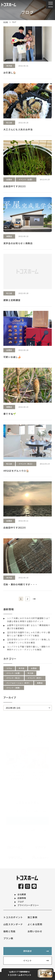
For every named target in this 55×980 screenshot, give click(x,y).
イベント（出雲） (14, 673)
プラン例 (8, 938)
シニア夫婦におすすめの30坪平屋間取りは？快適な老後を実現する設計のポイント (29, 620)
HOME (6, 22)
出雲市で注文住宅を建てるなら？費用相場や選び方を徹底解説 (29, 627)
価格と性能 (9, 931)
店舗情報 (22, 898)
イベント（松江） (14, 678)
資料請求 (27, 951)
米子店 (21, 668)
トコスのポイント (13, 917)
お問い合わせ (35, 931)
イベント (27, 961)
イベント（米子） (35, 678)
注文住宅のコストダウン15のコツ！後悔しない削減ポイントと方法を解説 (29, 641)
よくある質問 (35, 924)
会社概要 (22, 894)
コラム (9, 668)
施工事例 (32, 917)
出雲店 (34, 668)
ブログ (21, 902)
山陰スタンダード (13, 924)
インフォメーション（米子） (18, 683)
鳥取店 (40, 683)
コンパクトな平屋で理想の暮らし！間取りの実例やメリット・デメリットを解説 (29, 648)
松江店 (31, 673)
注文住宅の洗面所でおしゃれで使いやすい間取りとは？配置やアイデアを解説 (29, 634)
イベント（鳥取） (14, 688)
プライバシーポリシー (28, 905)
